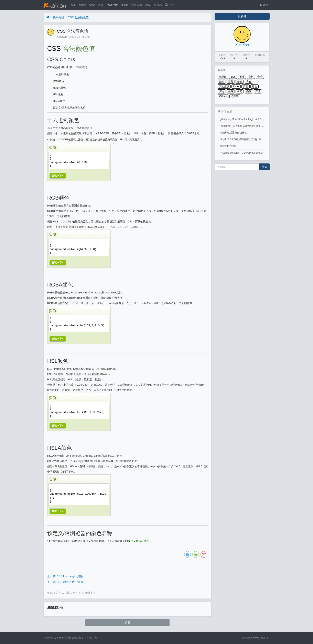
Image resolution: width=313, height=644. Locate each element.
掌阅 (240, 91)
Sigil (233, 77)
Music (83, 5)
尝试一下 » (58, 176)
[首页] (48, 17)
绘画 (240, 82)
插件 (249, 91)
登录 (264, 5)
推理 (242, 77)
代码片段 (112, 5)
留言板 (158, 5)
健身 (231, 91)
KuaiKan (62, 37)
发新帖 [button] (242, 16)
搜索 (265, 167)
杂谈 (101, 5)
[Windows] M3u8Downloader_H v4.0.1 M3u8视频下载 (243, 119)
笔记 (92, 5)
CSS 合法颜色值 (78, 17)
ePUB (124, 5)
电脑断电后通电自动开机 (233, 133)
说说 (148, 5)
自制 (251, 77)
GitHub (223, 96)
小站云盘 (137, 5)
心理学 (235, 96)
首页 (73, 5)
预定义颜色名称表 (138, 541)
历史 (222, 91)
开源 (258, 91)
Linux (236, 87)
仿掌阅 (223, 77)
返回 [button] (128, 623)
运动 (255, 87)
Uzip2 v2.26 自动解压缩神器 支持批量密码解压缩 (243, 139)
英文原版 (224, 87)
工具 (231, 82)
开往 (170, 5)
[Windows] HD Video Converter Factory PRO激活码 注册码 (243, 126)
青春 (249, 82)
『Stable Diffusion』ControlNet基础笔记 (242, 153)
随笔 (222, 82)
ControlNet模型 (228, 146)
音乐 (260, 77)
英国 (246, 87)
